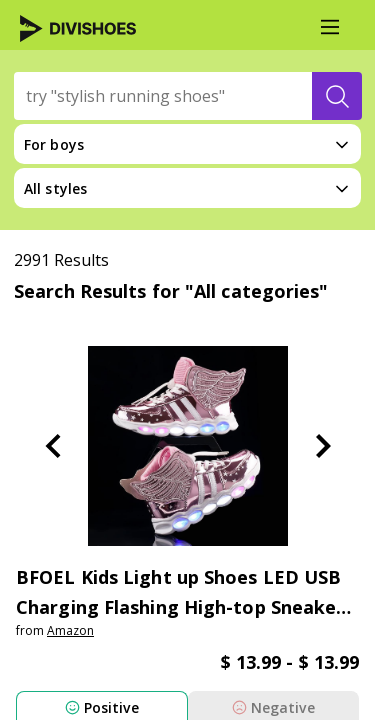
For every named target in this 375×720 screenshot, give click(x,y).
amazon (70, 630)
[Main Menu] (330, 27)
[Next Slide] (323, 446)
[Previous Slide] (53, 446)
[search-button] (337, 96)
